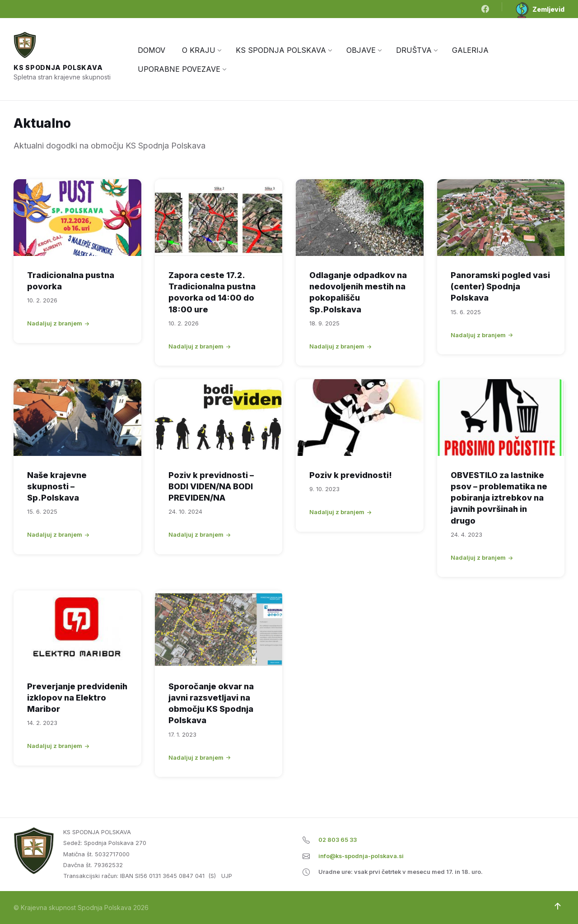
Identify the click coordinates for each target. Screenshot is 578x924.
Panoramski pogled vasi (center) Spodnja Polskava (500, 286)
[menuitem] (151, 50)
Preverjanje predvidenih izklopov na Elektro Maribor (77, 698)
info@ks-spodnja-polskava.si (361, 856)
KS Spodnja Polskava (58, 67)
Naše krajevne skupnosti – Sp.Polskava (57, 486)
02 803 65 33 (338, 840)
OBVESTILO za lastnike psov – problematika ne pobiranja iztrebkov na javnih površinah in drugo (499, 498)
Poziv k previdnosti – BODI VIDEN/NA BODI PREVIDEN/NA (211, 486)
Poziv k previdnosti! (351, 475)
